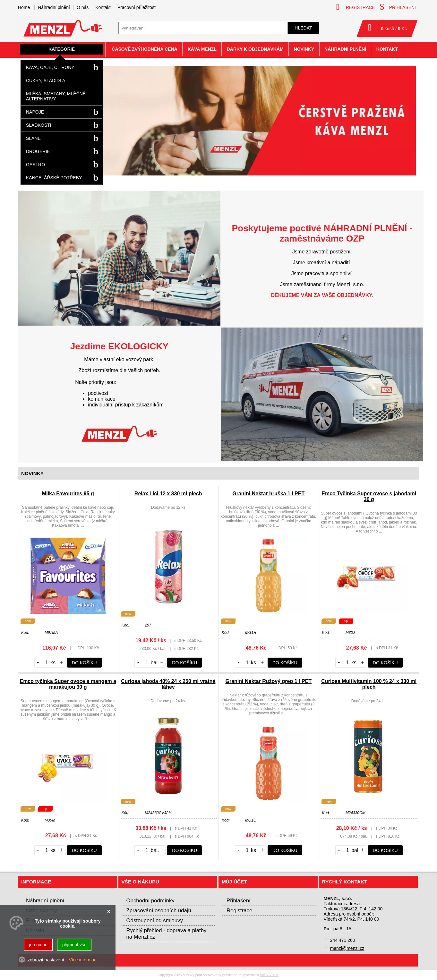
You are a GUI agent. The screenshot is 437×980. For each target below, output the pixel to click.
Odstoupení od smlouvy (155, 920)
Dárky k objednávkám (255, 49)
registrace (356, 7)
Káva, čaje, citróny (50, 67)
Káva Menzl (202, 49)
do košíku (84, 663)
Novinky (304, 49)
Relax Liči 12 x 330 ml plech (168, 494)
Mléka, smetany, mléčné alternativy (56, 96)
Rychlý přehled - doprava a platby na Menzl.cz (167, 934)
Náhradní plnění (54, 7)
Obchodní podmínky (150, 901)
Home (24, 7)
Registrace (239, 911)
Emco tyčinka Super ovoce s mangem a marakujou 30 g (68, 684)
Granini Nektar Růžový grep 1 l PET (268, 681)
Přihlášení (239, 901)
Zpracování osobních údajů (159, 911)
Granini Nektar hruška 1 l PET (268, 494)
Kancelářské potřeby (54, 178)
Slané (33, 138)
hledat (303, 28)
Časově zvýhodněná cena (145, 49)
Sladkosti (39, 125)
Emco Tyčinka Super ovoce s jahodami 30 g (369, 496)
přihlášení (398, 7)
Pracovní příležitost (137, 7)
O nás (83, 7)
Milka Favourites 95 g (68, 494)
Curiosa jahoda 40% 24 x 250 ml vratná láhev (168, 684)
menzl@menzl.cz (347, 948)
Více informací (83, 960)
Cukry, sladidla (46, 81)
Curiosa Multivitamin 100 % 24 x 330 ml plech (369, 684)
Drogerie (38, 151)
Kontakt (103, 7)
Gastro (35, 165)
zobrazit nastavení (46, 960)
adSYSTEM (269, 975)
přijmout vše (74, 945)
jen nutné (39, 945)
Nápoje (35, 112)
